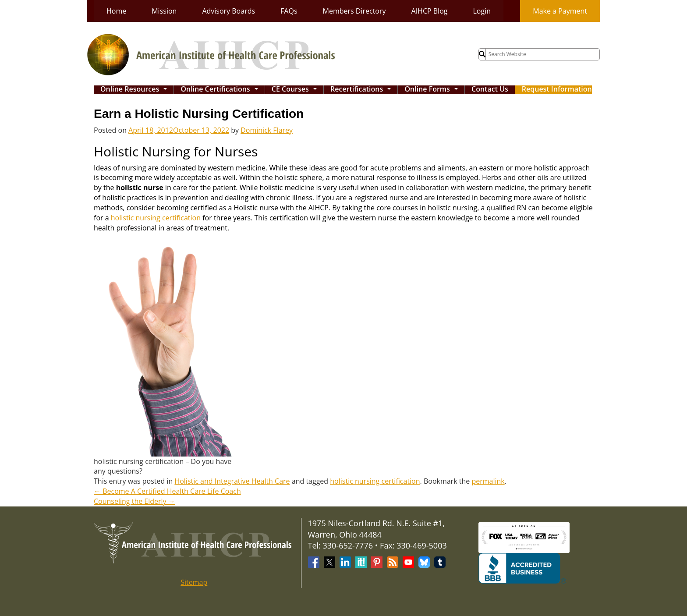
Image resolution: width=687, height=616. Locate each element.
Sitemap (194, 582)
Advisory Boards (228, 11)
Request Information (557, 90)
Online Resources (136, 90)
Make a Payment (560, 11)
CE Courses (296, 90)
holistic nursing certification (156, 218)
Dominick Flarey (267, 130)
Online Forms (433, 90)
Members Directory (354, 11)
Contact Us (490, 90)
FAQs (289, 11)
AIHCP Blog (430, 11)
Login (482, 11)
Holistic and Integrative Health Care (232, 481)
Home (116, 11)
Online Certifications (221, 90)
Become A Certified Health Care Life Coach (167, 491)
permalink (488, 481)
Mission (164, 11)
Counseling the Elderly (135, 501)
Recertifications (363, 90)
